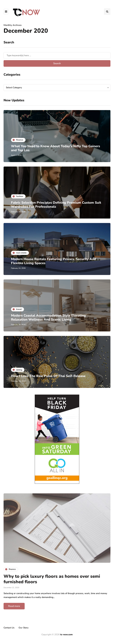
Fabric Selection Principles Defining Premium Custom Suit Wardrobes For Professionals (56, 205)
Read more (14, 606)
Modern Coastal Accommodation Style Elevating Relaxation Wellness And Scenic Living (48, 318)
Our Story (24, 628)
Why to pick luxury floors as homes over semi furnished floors (52, 579)
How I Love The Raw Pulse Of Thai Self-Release (48, 376)
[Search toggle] (107, 12)
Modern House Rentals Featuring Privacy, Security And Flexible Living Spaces (53, 261)
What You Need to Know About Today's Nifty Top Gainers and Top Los (56, 148)
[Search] (57, 55)
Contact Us (9, 628)
